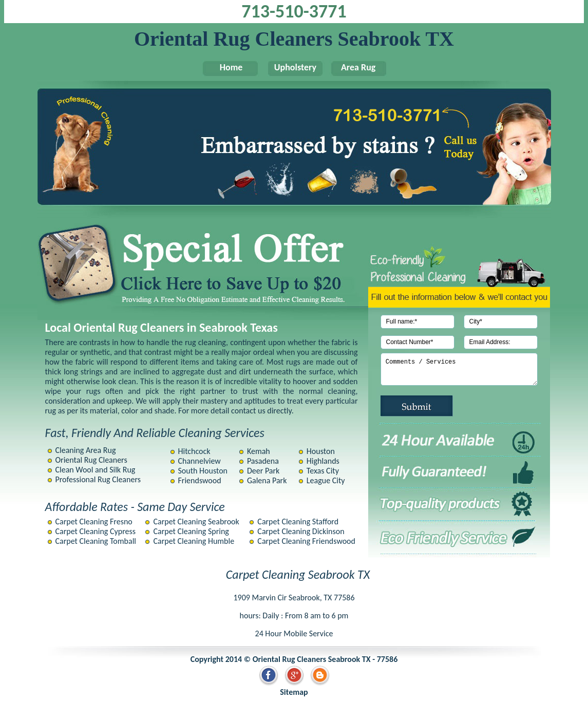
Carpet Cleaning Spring (191, 531)
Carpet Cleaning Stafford (298, 522)
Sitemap (294, 692)
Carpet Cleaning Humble (194, 541)
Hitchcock (194, 451)
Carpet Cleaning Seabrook (196, 522)
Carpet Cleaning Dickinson (301, 531)
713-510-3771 (294, 11)
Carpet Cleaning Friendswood (306, 541)
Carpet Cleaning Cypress (96, 531)
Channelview (200, 461)
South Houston (203, 471)
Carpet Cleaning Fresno (94, 522)
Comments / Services (459, 369)
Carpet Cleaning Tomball (96, 541)
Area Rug (354, 67)
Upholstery (290, 67)
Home (226, 67)
